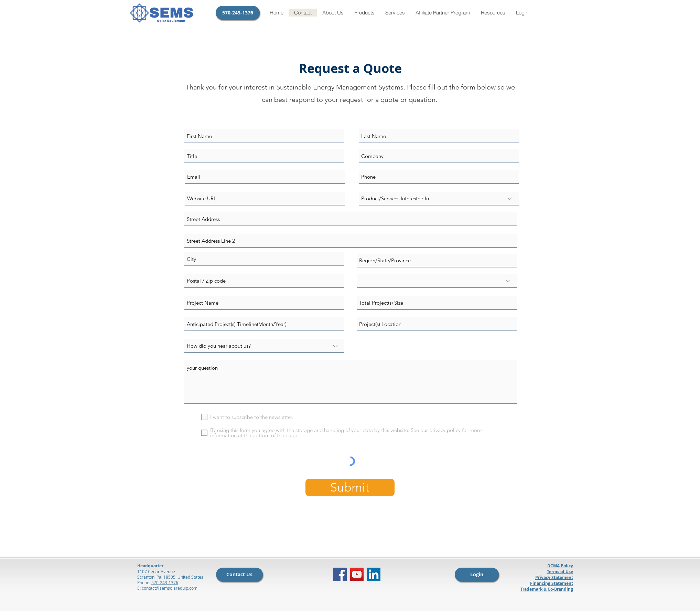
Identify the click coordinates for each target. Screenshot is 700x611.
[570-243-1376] (238, 13)
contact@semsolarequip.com (170, 588)
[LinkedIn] (374, 574)
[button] (364, 13)
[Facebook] (340, 574)
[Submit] (350, 487)
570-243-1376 (165, 582)
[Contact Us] (239, 575)
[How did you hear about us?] (264, 346)
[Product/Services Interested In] (439, 199)
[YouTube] (357, 574)
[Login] (477, 575)
